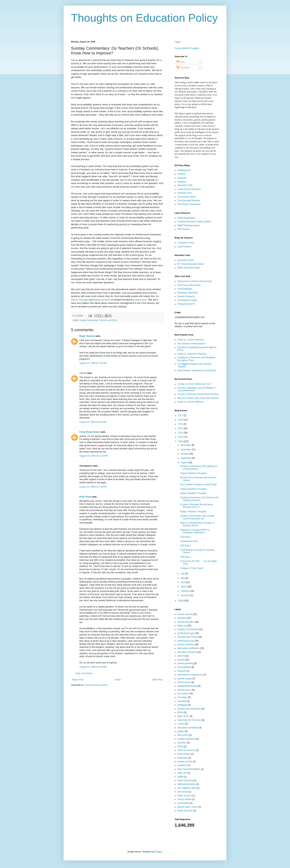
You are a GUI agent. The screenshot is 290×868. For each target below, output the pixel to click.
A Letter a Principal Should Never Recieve (198, 394)
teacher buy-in (184, 690)
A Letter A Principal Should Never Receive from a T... (197, 506)
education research (187, 652)
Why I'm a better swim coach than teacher (198, 398)
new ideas (182, 697)
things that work (185, 811)
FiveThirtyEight (185, 289)
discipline (182, 618)
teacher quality (185, 679)
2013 (181, 424)
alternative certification (188, 648)
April (183, 582)
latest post (141, 300)
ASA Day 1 (186, 557)
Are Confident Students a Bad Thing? (199, 485)
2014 (181, 420)
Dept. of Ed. (183, 716)
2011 (181, 433)
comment (105, 300)
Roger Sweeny (87, 336)
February (185, 591)
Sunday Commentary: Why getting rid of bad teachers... (199, 468)
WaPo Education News (189, 268)
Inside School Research (189, 189)
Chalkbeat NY (184, 170)
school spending (185, 663)
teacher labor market (188, 807)
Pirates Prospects (186, 296)
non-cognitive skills (187, 788)
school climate (184, 799)
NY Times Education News (190, 264)
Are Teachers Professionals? (192, 344)
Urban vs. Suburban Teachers (192, 354)
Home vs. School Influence (191, 340)
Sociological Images (187, 300)
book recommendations (189, 769)
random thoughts (186, 622)
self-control (183, 735)
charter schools (185, 614)
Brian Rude (85, 497)
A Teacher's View (186, 243)
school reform (184, 682)
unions (181, 656)
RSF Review (184, 229)
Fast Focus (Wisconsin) (189, 285)
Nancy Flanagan (80, 300)
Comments (183, 68)
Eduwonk (182, 178)
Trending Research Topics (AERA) (194, 222)
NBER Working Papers (189, 226)
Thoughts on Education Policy (144, 18)
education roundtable (188, 728)
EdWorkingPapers (186, 218)
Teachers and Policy (108, 320)
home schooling (185, 780)
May (183, 578)
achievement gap (186, 633)
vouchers (182, 743)
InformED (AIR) (185, 185)
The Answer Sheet (186, 197)
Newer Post (78, 680)
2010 (181, 437)
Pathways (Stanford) (187, 293)
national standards (186, 784)
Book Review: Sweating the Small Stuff (197, 370)
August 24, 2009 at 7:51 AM (93, 363)
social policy (183, 803)
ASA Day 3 (186, 537)
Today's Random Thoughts (193, 473)
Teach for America (186, 750)
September (186, 458)
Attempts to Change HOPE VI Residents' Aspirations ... (195, 531)
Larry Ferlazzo (184, 247)
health (180, 777)
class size (182, 773)
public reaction (184, 796)
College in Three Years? (192, 568)
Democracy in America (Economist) (195, 281)
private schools (185, 762)
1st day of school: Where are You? (194, 384)
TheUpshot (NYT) (186, 304)
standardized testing (187, 686)
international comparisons (190, 675)
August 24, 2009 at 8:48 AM (93, 422)
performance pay (186, 641)
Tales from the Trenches (189, 720)
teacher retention (186, 645)
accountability (184, 667)
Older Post (157, 680)
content (181, 724)
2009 (181, 441)
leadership (182, 758)
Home (118, 680)
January (185, 595)
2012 (181, 428)
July (183, 574)
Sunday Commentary (89, 320)
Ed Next (181, 174)
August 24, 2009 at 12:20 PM (94, 456)
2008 (181, 601)
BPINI (180, 712)
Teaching (182, 701)
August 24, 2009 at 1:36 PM (93, 487)
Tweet (178, 42)
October (185, 454)
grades (181, 731)
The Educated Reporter (189, 201)
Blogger (158, 852)
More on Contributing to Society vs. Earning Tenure (197, 524)
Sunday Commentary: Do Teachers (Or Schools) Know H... (199, 499)
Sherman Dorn (185, 193)
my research (183, 694)
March (184, 587)
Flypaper (182, 182)
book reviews (184, 754)
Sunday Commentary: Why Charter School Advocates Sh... (197, 517)
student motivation (186, 739)
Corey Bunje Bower (90, 432)
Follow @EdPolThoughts (187, 48)
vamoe (83, 373)
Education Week (185, 260)
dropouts (182, 671)
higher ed (182, 626)
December (186, 445)
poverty (181, 660)
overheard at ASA (189, 541)
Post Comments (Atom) (96, 685)
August (184, 463)
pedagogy (182, 705)
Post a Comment (84, 673)
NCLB (180, 747)
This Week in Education (189, 204)
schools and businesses (189, 709)
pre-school (183, 792)
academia (182, 765)
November (186, 450)
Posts (181, 62)
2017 (181, 415)
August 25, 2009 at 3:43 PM (93, 667)
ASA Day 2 (186, 545)
